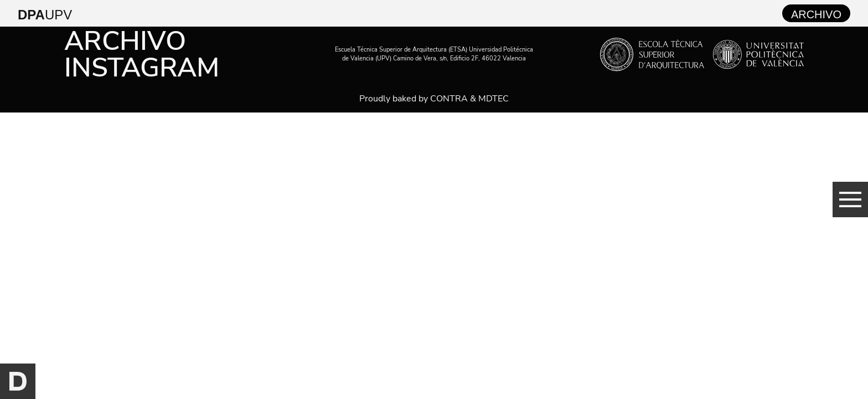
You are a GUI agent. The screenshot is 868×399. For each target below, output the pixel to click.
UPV (45, 15)
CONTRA (449, 99)
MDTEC (494, 99)
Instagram (142, 68)
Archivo (125, 41)
